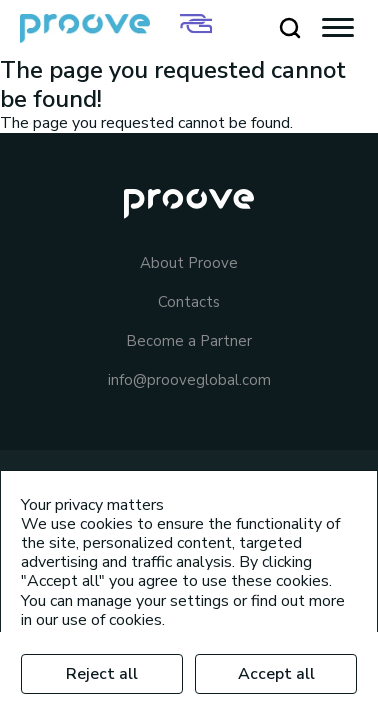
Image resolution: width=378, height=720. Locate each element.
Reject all (102, 674)
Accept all (276, 674)
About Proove (189, 263)
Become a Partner (189, 341)
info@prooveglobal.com (189, 380)
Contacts (189, 302)
